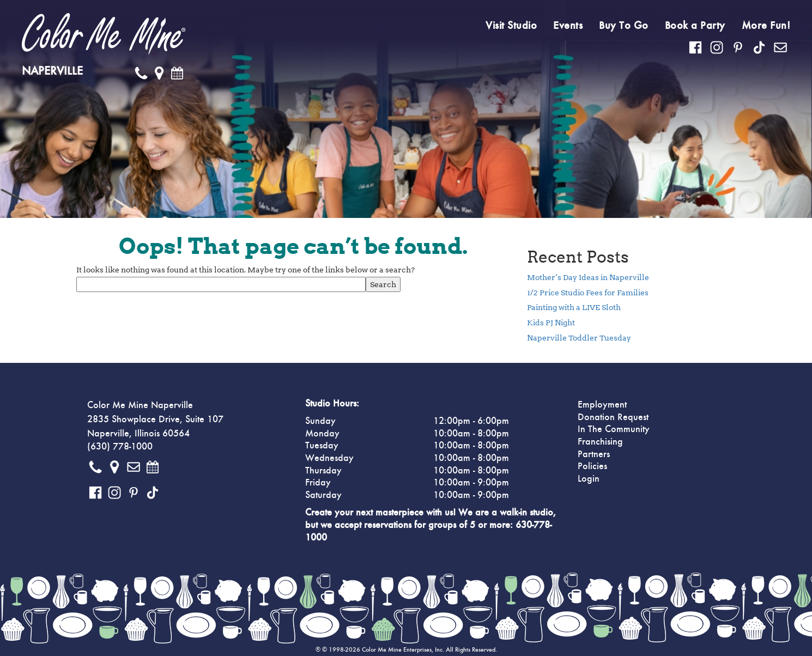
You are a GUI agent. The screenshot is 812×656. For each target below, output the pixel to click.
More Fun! (766, 26)
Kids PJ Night (551, 323)
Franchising (600, 442)
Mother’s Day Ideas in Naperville (588, 277)
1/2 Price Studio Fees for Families (588, 293)
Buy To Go (624, 26)
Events (568, 26)
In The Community (614, 429)
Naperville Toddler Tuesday (579, 338)
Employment (602, 405)
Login (589, 479)
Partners (594, 454)
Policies (592, 466)
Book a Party (695, 26)
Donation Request (613, 417)
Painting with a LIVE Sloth (574, 307)
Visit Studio (511, 26)
